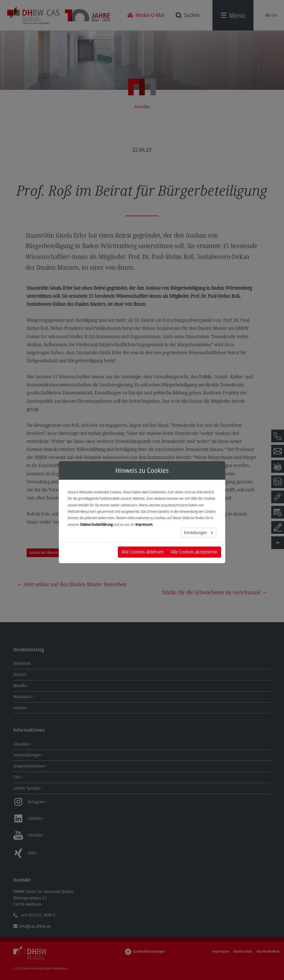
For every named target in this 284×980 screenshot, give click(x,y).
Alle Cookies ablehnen (143, 552)
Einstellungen (196, 533)
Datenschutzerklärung (96, 525)
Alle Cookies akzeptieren (194, 552)
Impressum (144, 525)
